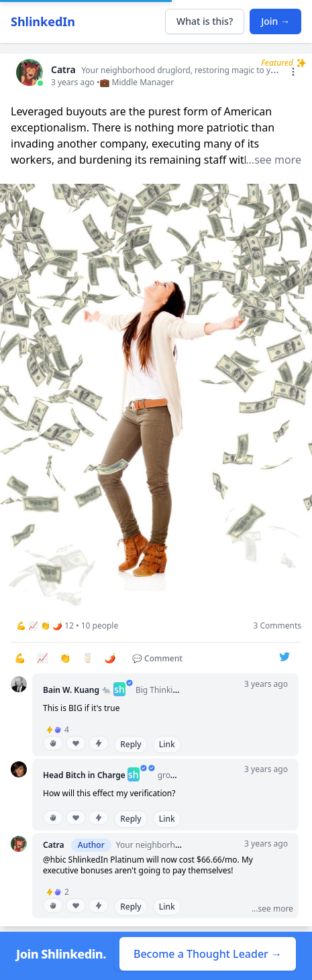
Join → (275, 21)
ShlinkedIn (43, 21)
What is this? (205, 21)
